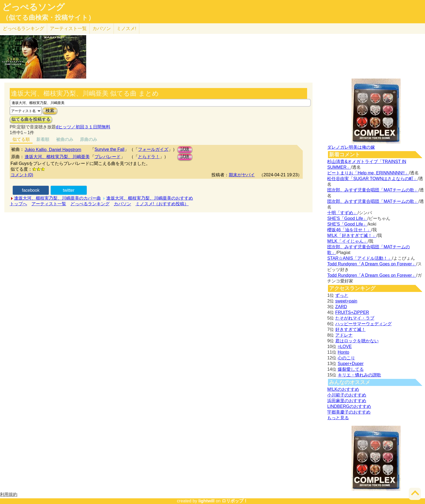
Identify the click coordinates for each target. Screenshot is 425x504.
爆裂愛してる (351, 369)
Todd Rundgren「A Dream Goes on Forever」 (372, 264)
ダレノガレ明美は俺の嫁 (351, 147)
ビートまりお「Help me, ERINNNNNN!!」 (368, 173)
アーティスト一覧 (49, 204)
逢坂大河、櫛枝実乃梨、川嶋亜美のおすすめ (150, 198)
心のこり (346, 358)
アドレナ (344, 335)
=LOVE (345, 347)
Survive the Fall (110, 149)
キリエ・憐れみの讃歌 (359, 375)
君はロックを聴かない (357, 341)
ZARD (341, 307)
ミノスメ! (126, 29)
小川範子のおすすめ (347, 395)
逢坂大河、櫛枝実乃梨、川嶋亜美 (57, 157)
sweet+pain (346, 301)
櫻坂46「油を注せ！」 (349, 230)
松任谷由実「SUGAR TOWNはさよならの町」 (372, 179)
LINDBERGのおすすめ (349, 406)
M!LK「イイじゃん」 (347, 241)
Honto (344, 352)
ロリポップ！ (235, 501)
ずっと (342, 295)
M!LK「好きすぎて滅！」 (352, 235)
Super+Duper (351, 364)
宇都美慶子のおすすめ (349, 412)
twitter (69, 190)
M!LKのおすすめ (343, 389)
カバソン (102, 29)
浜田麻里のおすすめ (347, 401)
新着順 (43, 139)
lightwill (207, 501)
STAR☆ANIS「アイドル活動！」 (360, 258)
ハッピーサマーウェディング (363, 324)
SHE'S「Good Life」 (347, 218)
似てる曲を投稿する (31, 119)
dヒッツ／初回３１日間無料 (83, 127)
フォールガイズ (153, 149)
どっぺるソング (33, 7)
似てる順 (21, 139)
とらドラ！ (149, 157)
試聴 (185, 149)
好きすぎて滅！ (350, 329)
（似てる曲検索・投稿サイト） (48, 18)
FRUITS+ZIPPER (352, 312)
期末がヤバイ (242, 175)
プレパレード (108, 157)
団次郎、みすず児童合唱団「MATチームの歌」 (373, 190)
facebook (31, 190)
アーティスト (68, 29)
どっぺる (23, 29)
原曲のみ (89, 139)
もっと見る (338, 418)
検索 (50, 111)
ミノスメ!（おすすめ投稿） (162, 204)
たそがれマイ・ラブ (355, 318)
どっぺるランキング (90, 204)
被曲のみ (65, 139)
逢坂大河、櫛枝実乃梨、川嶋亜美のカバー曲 (57, 198)
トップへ (18, 204)
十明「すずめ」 (342, 213)
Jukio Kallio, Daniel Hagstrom (53, 150)
